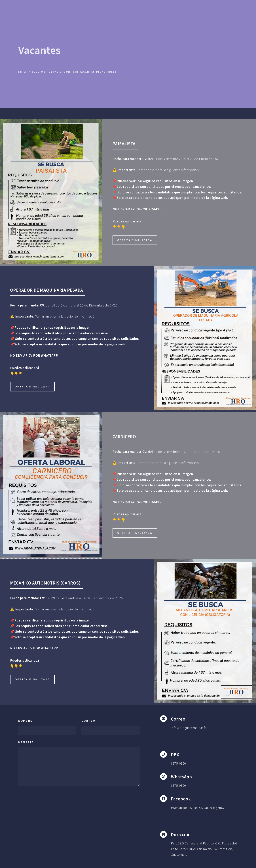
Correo (88, 721)
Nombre (25, 721)
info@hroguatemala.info (189, 728)
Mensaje (26, 742)
